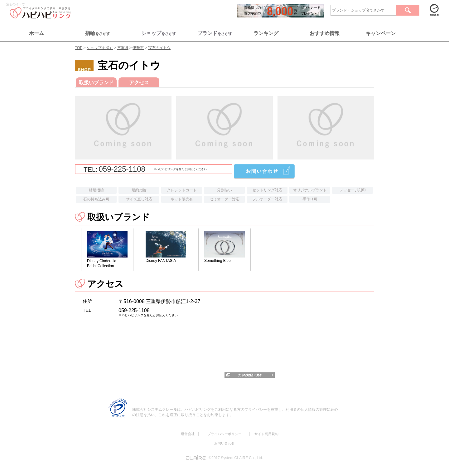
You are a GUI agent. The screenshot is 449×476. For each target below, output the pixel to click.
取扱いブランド (96, 83)
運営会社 (188, 434)
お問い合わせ (224, 443)
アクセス (139, 83)
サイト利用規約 (266, 434)
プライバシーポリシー (224, 434)
